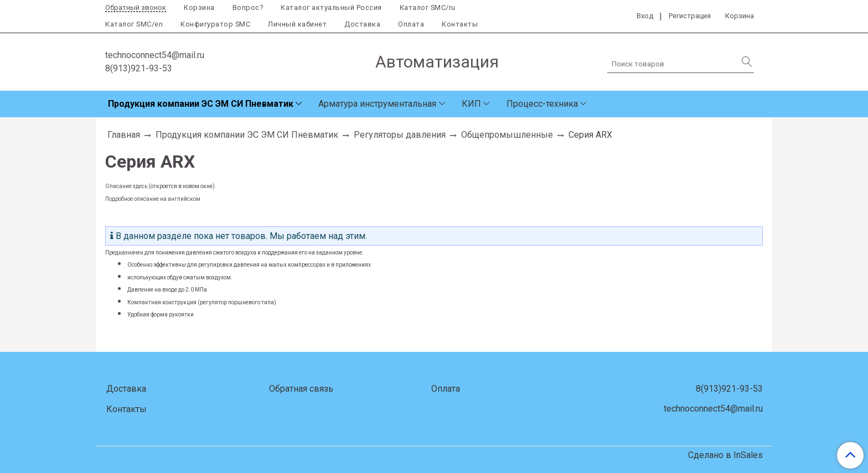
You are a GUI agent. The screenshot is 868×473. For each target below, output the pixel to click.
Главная (124, 135)
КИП (471, 104)
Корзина (199, 7)
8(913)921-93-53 (139, 68)
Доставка (362, 24)
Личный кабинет (297, 24)
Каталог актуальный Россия (331, 7)
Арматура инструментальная (377, 104)
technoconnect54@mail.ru (155, 55)
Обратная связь (301, 389)
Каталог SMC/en (134, 24)
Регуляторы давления (400, 135)
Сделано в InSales (725, 455)
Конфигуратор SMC (215, 24)
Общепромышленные (507, 135)
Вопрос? (248, 7)
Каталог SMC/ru (428, 7)
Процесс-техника (542, 104)
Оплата (411, 24)
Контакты (460, 24)
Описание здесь (126, 186)
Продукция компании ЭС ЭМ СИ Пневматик (201, 104)
